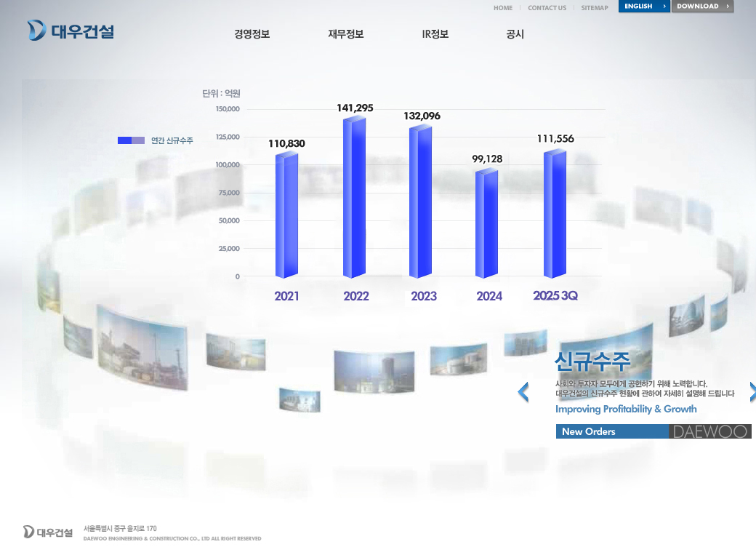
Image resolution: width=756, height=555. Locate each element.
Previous (523, 392)
